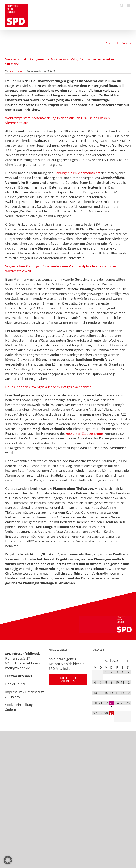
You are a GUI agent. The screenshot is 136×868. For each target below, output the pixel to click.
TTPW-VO (14, 697)
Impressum (14, 692)
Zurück (114, 43)
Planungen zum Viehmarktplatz (77, 173)
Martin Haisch (16, 71)
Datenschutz (35, 692)
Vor (125, 43)
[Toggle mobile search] (122, 5)
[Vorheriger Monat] (95, 661)
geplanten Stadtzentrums (85, 433)
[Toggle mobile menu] (129, 5)
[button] (8, 860)
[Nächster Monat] (128, 661)
